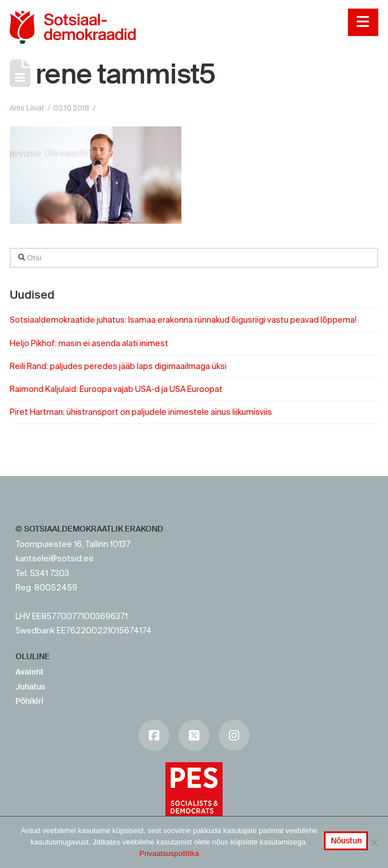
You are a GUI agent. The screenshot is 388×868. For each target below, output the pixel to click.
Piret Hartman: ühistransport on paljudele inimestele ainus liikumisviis (141, 412)
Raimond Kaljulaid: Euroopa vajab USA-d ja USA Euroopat (116, 389)
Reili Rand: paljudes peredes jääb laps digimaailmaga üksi (118, 366)
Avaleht (29, 672)
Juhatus (30, 687)
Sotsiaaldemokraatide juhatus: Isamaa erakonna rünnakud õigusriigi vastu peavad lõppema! (183, 320)
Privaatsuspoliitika (169, 853)
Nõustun (346, 841)
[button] (363, 22)
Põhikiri (29, 701)
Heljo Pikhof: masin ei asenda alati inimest (89, 343)
